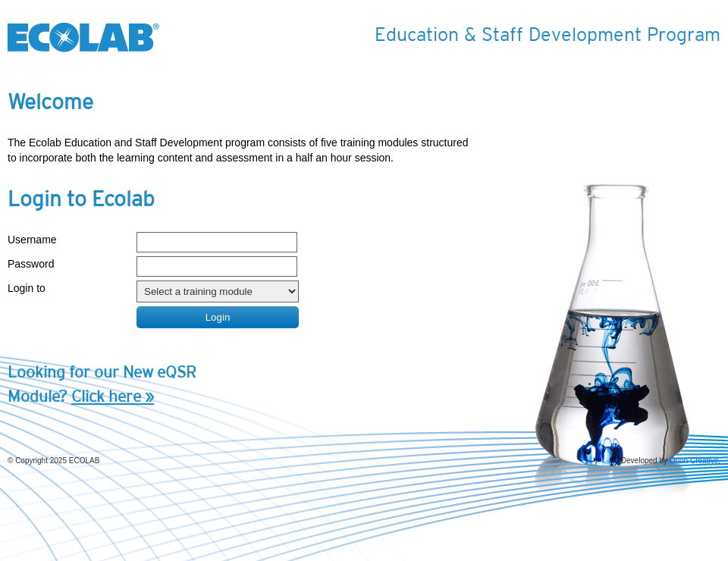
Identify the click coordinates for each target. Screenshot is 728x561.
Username (32, 240)
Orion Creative (694, 461)
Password (31, 264)
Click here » (113, 396)
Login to (27, 288)
